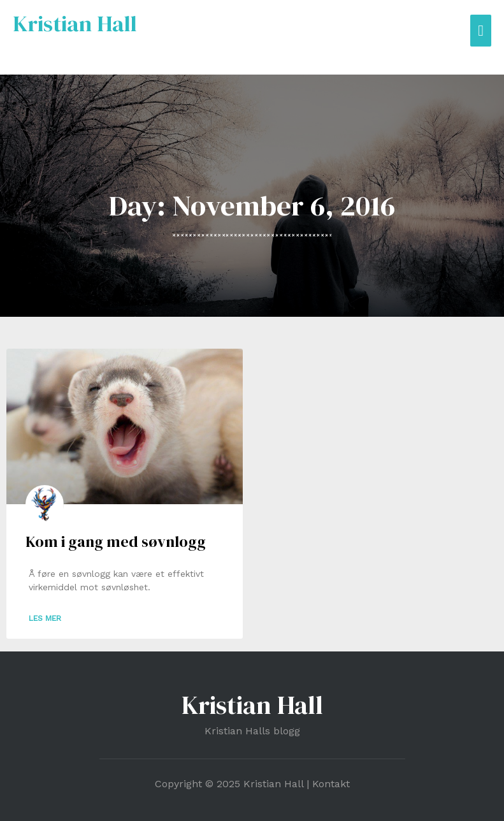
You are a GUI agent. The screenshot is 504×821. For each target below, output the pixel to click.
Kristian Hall (75, 24)
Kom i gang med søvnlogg (116, 541)
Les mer (45, 618)
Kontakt (331, 784)
